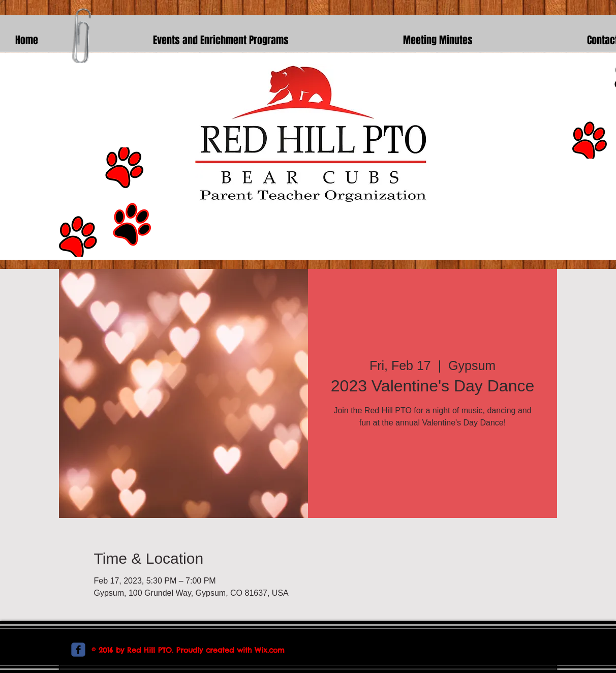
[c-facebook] (78, 650)
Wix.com (270, 650)
